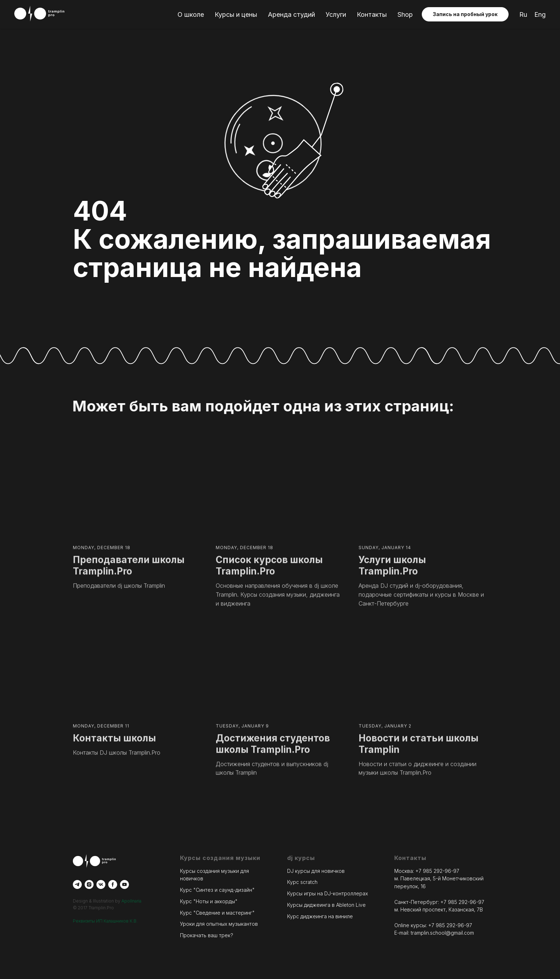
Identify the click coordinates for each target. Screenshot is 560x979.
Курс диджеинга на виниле (320, 916)
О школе (191, 14)
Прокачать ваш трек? (207, 935)
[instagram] (89, 884)
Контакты (372, 14)
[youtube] (124, 884)
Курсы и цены (236, 14)
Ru (523, 14)
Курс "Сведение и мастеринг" (217, 913)
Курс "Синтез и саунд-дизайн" (217, 890)
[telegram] (77, 884)
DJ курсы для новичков (316, 871)
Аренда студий (291, 14)
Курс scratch (302, 882)
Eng (540, 14)
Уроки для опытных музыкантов (219, 924)
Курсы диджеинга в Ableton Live (326, 905)
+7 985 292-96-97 (437, 871)
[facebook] (113, 884)
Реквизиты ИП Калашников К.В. (105, 921)
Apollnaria (131, 901)
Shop (405, 14)
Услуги (336, 14)
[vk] (101, 884)
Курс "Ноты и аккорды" (209, 901)
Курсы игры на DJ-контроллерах (327, 893)
